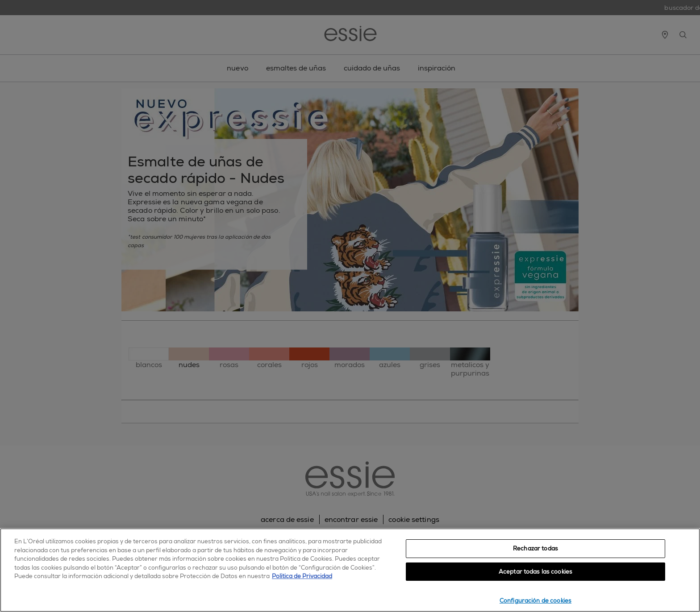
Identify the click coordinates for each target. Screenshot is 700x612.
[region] (350, 570)
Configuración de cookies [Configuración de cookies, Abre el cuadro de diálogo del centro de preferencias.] (535, 601)
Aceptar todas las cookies (535, 572)
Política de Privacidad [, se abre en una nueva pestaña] (302, 576)
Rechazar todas (535, 548)
